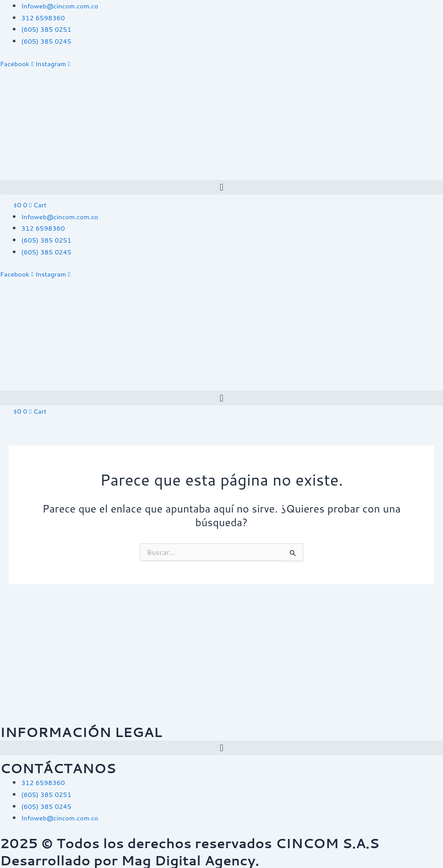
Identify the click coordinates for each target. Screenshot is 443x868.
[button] (221, 187)
